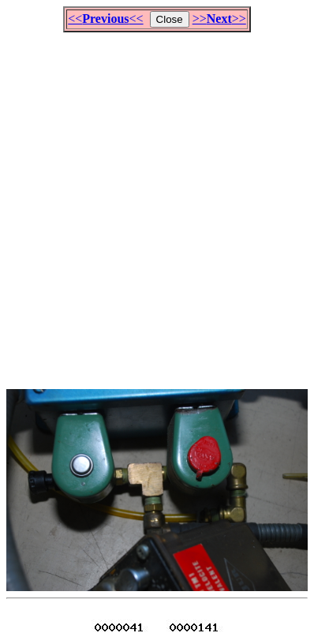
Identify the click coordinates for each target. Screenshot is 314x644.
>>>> (219, 19)
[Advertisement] (157, 204)
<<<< (105, 19)
